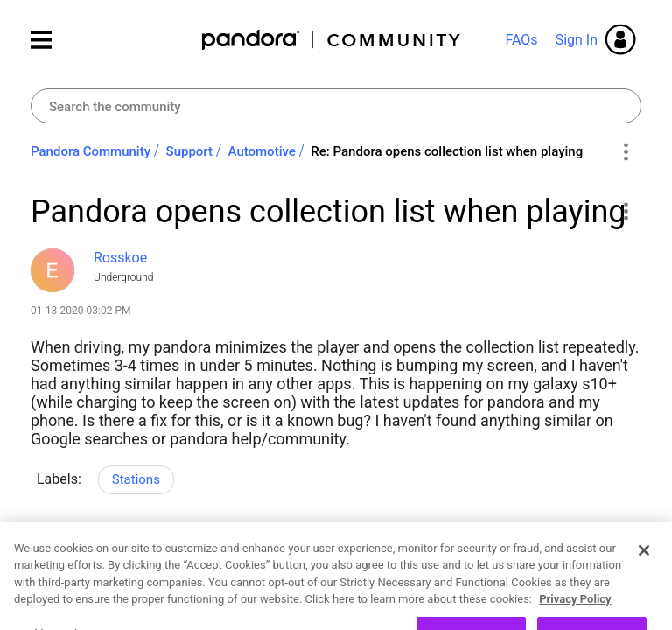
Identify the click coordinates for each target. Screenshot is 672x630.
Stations (136, 479)
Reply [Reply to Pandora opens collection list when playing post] (194, 552)
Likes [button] (61, 555)
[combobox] (336, 106)
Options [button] (625, 152)
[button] (625, 211)
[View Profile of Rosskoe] (120, 258)
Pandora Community (332, 40)
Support (189, 151)
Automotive (262, 151)
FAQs (521, 40)
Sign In (577, 40)
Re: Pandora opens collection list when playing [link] (447, 151)
